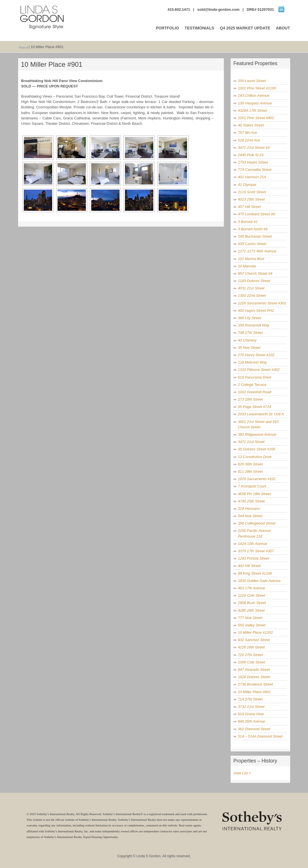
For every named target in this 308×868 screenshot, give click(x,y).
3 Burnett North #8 (253, 229)
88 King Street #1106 (255, 573)
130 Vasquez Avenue (255, 103)
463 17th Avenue (252, 588)
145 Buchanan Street (255, 236)
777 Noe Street (250, 618)
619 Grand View (251, 714)
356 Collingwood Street (257, 523)
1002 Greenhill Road (255, 392)
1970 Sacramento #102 (257, 479)
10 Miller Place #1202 (255, 632)
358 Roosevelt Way (254, 325)
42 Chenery (247, 340)
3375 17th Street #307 (256, 551)
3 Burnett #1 (248, 222)
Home (23, 47)
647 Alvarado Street (254, 670)
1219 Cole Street (252, 595)
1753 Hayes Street (253, 162)
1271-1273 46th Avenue (257, 251)
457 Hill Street (249, 207)
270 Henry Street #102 (256, 355)
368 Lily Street (250, 318)
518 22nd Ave (249, 140)
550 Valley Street (252, 625)
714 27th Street (250, 699)
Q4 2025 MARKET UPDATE (245, 28)
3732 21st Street (251, 707)
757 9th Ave (248, 133)
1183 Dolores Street (254, 281)
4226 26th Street (251, 647)
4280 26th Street (251, 610)
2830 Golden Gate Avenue (259, 581)
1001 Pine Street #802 (256, 118)
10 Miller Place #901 (254, 692)
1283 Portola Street (254, 558)
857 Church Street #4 (255, 273)
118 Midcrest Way (252, 362)
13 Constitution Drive (255, 457)
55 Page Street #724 (255, 407)
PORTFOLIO (167, 28)
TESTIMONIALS (199, 28)
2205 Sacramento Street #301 (262, 303)
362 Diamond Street (254, 729)
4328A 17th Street (253, 110)
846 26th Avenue (252, 721)
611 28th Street (250, 471)
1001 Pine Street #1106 (257, 88)
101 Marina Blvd (251, 259)
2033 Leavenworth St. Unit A (261, 414)
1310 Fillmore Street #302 (259, 370)
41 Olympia (247, 185)
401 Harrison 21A (252, 177)
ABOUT (283, 28)
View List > (242, 773)
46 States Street (251, 125)
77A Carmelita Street (255, 170)
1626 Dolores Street (254, 677)
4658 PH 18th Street (254, 494)
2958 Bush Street (252, 603)
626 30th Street (250, 464)
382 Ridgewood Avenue (257, 434)
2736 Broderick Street (256, 684)
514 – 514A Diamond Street (260, 736)
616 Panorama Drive (255, 377)
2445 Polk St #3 (251, 155)
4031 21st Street (251, 288)
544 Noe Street (250, 516)
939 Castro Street (252, 244)
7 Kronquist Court (252, 486)
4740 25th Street (251, 501)
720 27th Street (250, 655)
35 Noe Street (249, 348)
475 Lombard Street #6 (257, 214)
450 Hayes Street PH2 (256, 311)
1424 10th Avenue (253, 544)
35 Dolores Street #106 (257, 449)
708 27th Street (250, 333)
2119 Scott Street (252, 192)
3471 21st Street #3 (254, 148)
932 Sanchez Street (254, 640)
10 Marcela (247, 266)
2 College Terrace (252, 385)
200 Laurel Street (252, 81)
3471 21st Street (251, 442)
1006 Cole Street (252, 662)
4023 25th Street (251, 199)
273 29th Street (250, 399)
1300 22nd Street (252, 296)
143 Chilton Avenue (254, 95)
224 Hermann (249, 509)
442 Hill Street (249, 566)
